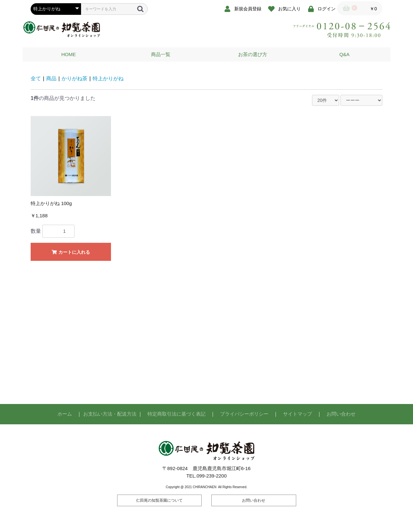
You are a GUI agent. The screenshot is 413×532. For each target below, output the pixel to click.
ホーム (65, 414)
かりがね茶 (75, 79)
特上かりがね (108, 79)
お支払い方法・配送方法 (110, 414)
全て (36, 79)
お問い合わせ (341, 414)
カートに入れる (71, 252)
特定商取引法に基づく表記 (176, 414)
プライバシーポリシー (244, 414)
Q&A (345, 54)
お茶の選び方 (253, 54)
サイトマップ (297, 414)
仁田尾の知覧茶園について (159, 500)
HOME (69, 54)
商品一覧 (161, 54)
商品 (51, 79)
